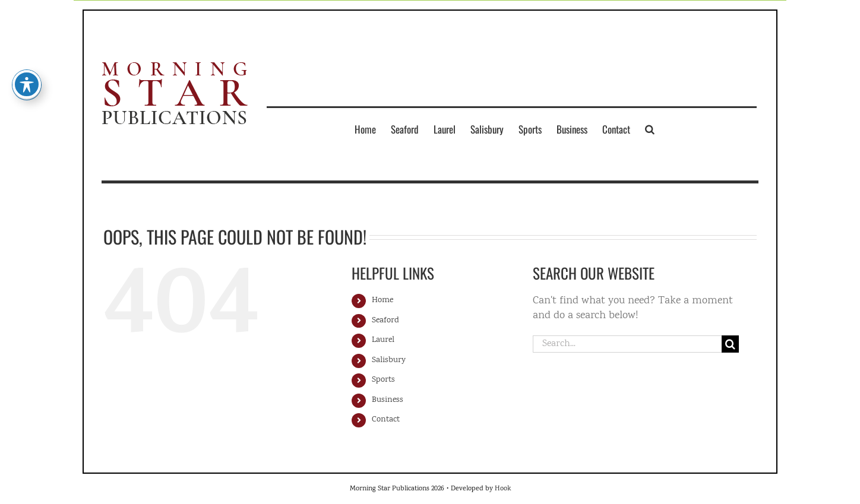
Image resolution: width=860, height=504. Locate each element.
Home (382, 300)
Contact (386, 420)
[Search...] (627, 344)
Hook (503, 489)
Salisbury (389, 360)
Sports (383, 380)
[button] (650, 129)
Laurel (383, 340)
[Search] (730, 344)
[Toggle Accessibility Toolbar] (27, 71)
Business (388, 400)
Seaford (385, 321)
